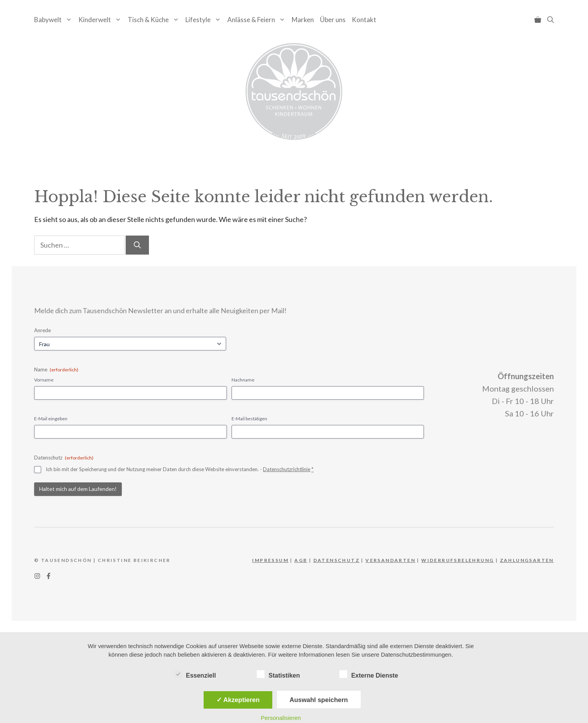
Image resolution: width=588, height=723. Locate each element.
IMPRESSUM (270, 560)
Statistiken (278, 674)
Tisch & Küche (155, 20)
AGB (301, 560)
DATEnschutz (336, 560)
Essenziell (195, 674)
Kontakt (364, 20)
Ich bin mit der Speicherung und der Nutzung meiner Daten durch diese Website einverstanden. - (180, 469)
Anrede (42, 330)
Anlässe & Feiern (258, 20)
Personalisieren (281, 718)
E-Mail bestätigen (249, 419)
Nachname (243, 380)
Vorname (44, 380)
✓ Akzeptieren (238, 700)
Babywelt (55, 20)
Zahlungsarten (527, 560)
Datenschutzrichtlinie (287, 469)
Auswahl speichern (319, 700)
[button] (551, 20)
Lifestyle (205, 20)
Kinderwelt (101, 20)
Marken (303, 20)
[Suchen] (137, 245)
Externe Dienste (369, 674)
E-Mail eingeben (51, 419)
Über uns (333, 20)
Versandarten (390, 560)
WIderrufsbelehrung (457, 560)
